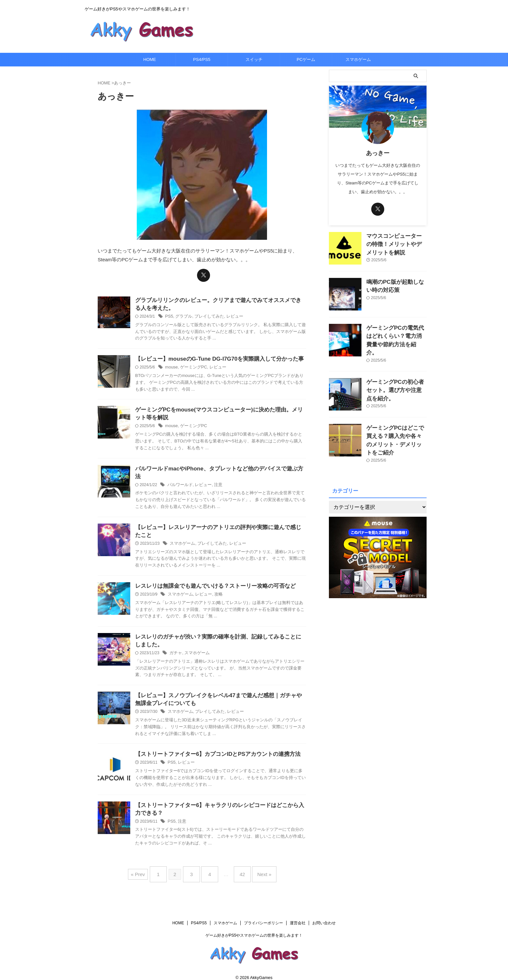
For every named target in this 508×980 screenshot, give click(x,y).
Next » (258, 870)
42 (239, 870)
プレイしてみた (206, 314)
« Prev (146, 870)
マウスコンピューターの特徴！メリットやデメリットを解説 (396, 243)
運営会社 (298, 916)
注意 (215, 477)
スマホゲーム (358, 59)
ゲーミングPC (192, 366)
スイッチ (254, 59)
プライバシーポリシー (263, 916)
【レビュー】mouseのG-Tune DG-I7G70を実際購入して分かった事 (215, 357)
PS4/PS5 (202, 59)
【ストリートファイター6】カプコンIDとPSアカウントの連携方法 (213, 751)
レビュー (230, 314)
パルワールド (179, 477)
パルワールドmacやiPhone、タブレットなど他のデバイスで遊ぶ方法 (217, 468)
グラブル (182, 314)
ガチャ (175, 648)
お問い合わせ (324, 916)
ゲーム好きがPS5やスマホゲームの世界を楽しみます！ (254, 928)
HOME (150, 59)
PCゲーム (306, 59)
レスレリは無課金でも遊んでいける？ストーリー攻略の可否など (211, 580)
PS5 (169, 314)
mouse (171, 366)
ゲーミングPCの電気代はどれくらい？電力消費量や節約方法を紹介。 (396, 335)
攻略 (215, 588)
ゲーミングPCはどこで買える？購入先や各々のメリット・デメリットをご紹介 (395, 427)
